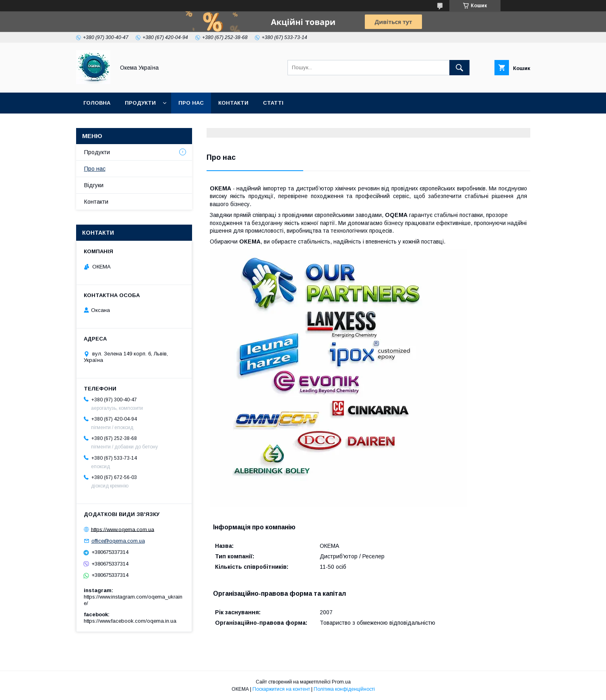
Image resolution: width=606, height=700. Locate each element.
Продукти (140, 103)
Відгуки (94, 185)
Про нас (191, 103)
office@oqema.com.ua (118, 541)
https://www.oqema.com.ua (123, 529)
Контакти (233, 103)
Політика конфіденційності (344, 689)
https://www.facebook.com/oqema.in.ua (130, 621)
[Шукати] (459, 68)
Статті (273, 103)
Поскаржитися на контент (281, 689)
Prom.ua (341, 682)
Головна (97, 103)
